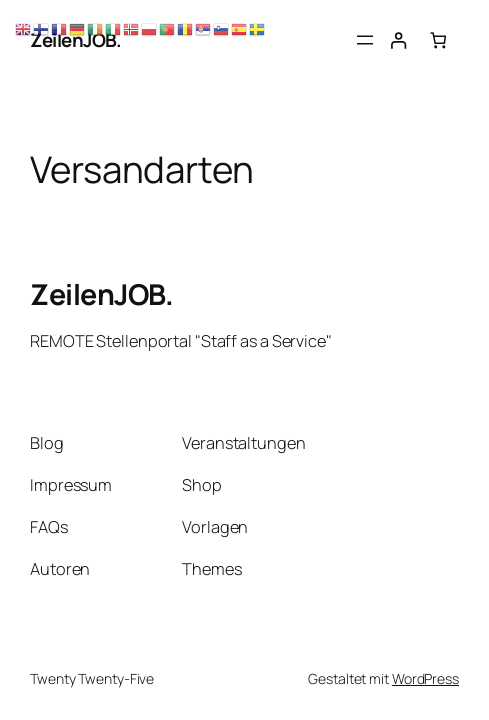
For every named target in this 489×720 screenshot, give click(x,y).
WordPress (425, 678)
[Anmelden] (397, 40)
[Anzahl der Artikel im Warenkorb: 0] (438, 40)
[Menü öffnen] (365, 40)
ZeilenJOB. (101, 294)
